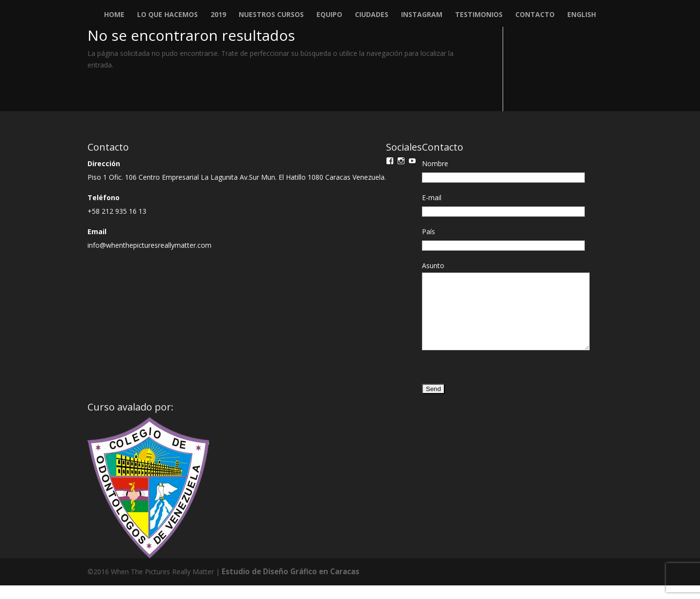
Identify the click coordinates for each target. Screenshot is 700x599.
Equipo (329, 15)
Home (114, 15)
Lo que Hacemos (167, 15)
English (582, 15)
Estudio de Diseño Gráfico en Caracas (287, 586)
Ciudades (372, 15)
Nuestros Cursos (271, 15)
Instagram (422, 15)
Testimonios (479, 15)
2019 (218, 15)
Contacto (535, 15)
